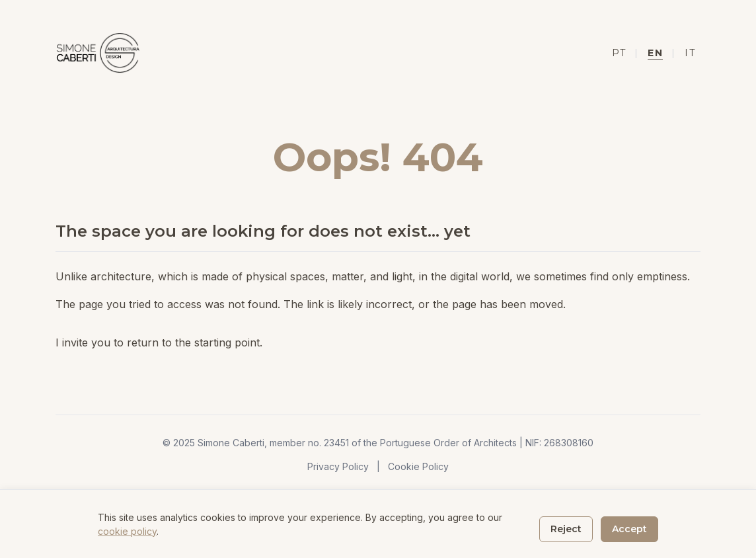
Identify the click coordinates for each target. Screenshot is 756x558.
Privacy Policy (338, 466)
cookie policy (127, 531)
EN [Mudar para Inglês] (655, 53)
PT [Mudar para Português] (619, 53)
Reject (566, 529)
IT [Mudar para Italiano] (690, 53)
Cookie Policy (418, 466)
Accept (629, 529)
